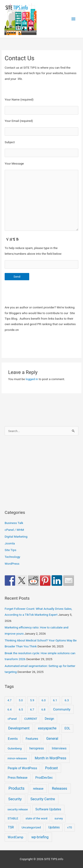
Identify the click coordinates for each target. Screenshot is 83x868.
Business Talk (14, 523)
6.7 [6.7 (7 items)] (32, 710)
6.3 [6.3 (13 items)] (67, 700)
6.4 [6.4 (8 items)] (10, 710)
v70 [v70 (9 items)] (70, 827)
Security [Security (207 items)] (15, 799)
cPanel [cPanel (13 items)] (12, 719)
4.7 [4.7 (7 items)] (10, 700)
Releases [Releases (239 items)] (59, 788)
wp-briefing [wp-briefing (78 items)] (40, 837)
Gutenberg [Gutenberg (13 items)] (14, 748)
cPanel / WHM (14, 530)
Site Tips (11, 550)
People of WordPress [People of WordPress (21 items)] (22, 768)
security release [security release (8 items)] (18, 809)
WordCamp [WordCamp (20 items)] (15, 837)
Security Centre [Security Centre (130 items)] (43, 799)
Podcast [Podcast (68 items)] (51, 768)
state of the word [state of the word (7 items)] (37, 818)
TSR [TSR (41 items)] (11, 827)
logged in (32, 379)
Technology (12, 557)
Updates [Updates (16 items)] (54, 827)
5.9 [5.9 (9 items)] (32, 700)
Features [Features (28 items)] (32, 739)
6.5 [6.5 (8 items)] (21, 710)
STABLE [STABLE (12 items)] (13, 818)
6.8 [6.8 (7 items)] (43, 710)
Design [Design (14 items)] (49, 719)
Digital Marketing (16, 537)
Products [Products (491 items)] (16, 788)
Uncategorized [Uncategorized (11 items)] (31, 827)
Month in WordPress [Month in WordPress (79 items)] (50, 758)
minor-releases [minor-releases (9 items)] (17, 758)
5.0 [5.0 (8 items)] (21, 700)
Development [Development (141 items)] (19, 728)
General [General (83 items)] (52, 739)
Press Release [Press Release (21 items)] (18, 778)
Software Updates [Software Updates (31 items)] (48, 809)
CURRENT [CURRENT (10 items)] (31, 719)
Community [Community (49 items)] (62, 709)
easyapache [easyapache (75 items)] (47, 728)
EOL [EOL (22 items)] (68, 728)
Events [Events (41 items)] (13, 739)
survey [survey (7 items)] (59, 818)
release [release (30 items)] (38, 789)
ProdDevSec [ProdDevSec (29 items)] (44, 778)
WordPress (12, 564)
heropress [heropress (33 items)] (37, 748)
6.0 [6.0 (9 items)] (44, 700)
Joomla (10, 543)
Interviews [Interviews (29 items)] (59, 748)
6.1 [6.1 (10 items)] (55, 700)
